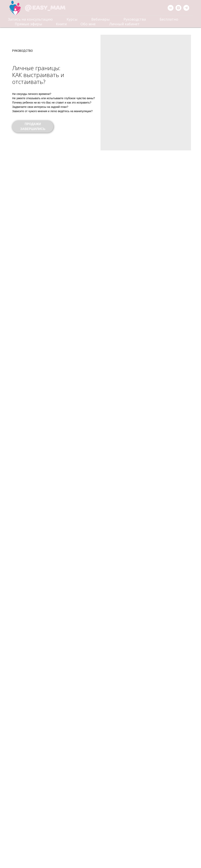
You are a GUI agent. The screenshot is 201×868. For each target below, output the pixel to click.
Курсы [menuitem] (72, 19)
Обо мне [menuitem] (88, 24)
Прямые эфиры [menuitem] (28, 24)
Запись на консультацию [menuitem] (30, 19)
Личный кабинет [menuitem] (124, 24)
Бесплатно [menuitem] (169, 19)
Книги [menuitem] (61, 24)
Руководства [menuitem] (135, 19)
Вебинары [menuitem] (100, 19)
